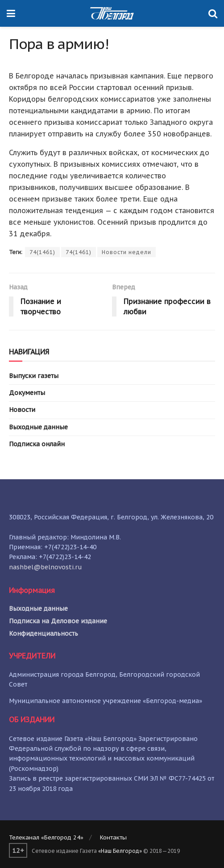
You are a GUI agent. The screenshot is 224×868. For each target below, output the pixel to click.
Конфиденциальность (44, 634)
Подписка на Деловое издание (58, 621)
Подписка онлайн (37, 444)
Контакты (113, 837)
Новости (22, 410)
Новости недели (127, 252)
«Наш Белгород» (120, 851)
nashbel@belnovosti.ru (46, 567)
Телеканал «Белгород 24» (46, 837)
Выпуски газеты (34, 376)
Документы (27, 393)
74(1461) (42, 252)
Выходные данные (38, 427)
